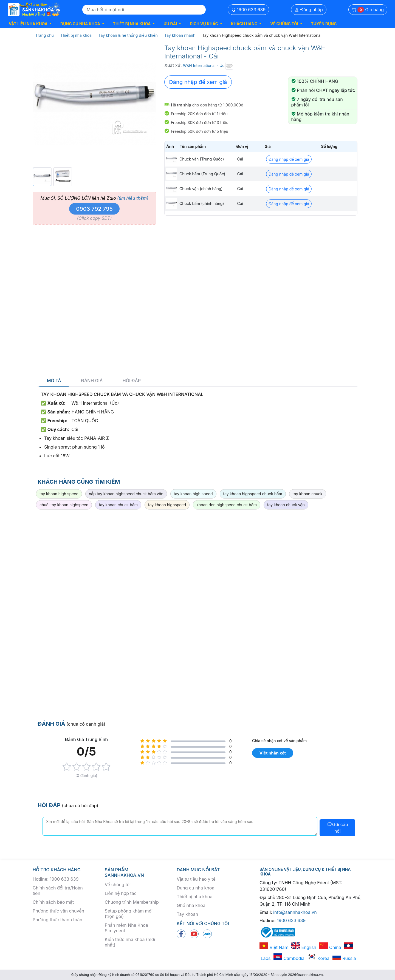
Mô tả (54, 381)
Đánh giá (92, 381)
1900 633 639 (249, 10)
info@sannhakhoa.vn (295, 912)
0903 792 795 (94, 209)
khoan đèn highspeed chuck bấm (227, 505)
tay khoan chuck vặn (286, 505)
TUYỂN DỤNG (324, 24)
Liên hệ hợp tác (121, 893)
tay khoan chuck (308, 494)
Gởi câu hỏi (338, 828)
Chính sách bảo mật (53, 902)
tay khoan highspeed (167, 505)
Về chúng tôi (118, 885)
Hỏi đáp (132, 381)
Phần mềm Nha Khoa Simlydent (126, 928)
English (304, 947)
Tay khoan (187, 914)
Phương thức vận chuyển (58, 911)
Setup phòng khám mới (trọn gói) (129, 914)
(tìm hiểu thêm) (133, 198)
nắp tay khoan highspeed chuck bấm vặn (126, 494)
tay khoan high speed (59, 494)
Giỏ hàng (368, 10)
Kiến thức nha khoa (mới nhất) (130, 942)
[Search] (144, 10)
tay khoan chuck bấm (118, 505)
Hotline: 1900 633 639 (56, 879)
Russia (344, 958)
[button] (30, 24)
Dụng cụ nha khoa (195, 888)
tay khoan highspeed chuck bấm (253, 494)
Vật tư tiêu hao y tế (196, 879)
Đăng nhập (309, 10)
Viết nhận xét (273, 753)
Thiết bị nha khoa (194, 897)
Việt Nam (274, 947)
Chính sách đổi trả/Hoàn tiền (58, 891)
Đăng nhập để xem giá (198, 82)
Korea (318, 958)
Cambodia (289, 958)
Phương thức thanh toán (57, 920)
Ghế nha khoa (191, 905)
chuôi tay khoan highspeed (64, 505)
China (330, 947)
